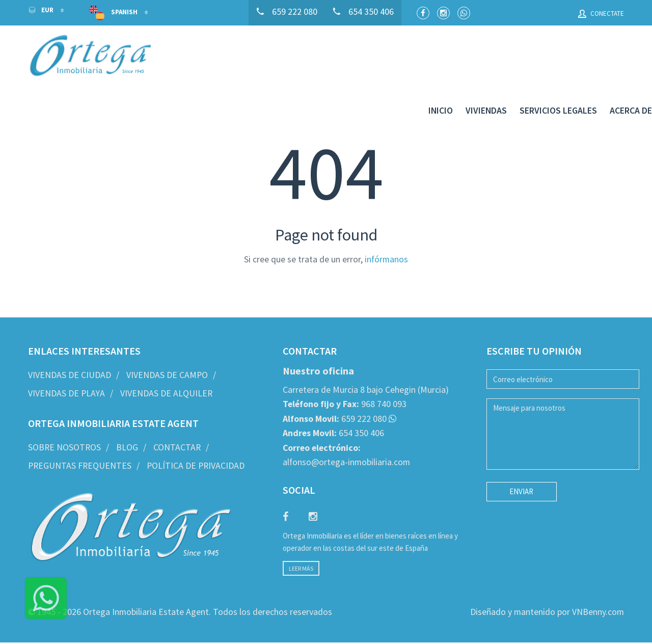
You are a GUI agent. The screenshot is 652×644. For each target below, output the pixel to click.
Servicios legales (530, 57)
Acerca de (603, 57)
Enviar (521, 460)
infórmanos (386, 228)
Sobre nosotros (64, 416)
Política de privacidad (196, 434)
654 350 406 (333, 402)
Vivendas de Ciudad (70, 344)
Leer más (301, 537)
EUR (42, 10)
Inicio (413, 57)
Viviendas (458, 57)
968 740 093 (345, 373)
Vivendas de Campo (167, 344)
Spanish (114, 13)
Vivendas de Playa (66, 362)
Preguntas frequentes (80, 434)
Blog (127, 416)
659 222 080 (335, 387)
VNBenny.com (598, 581)
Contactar (177, 416)
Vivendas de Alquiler (166, 362)
